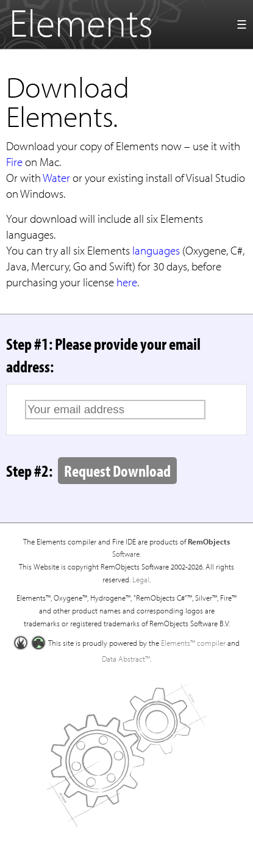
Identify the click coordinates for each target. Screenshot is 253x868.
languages (156, 250)
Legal (141, 579)
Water (56, 178)
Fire (14, 162)
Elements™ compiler (193, 643)
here (127, 282)
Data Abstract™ (126, 659)
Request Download (117, 471)
